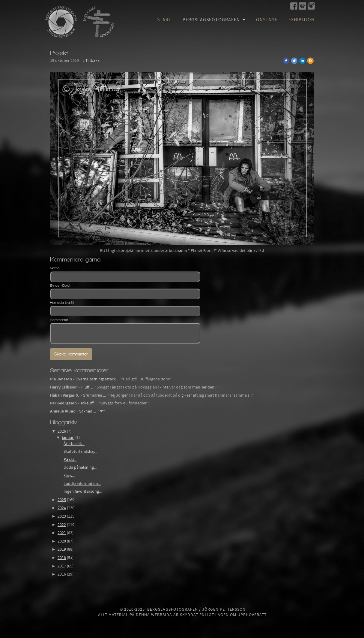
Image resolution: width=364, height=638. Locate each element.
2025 (62, 500)
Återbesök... (74, 444)
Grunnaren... (94, 395)
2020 (62, 541)
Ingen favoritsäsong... (83, 491)
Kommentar (59, 320)
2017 (62, 566)
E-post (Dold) (60, 286)
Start (164, 20)
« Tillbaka (91, 61)
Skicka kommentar (71, 354)
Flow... (69, 476)
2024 (62, 508)
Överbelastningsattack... (97, 379)
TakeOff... (88, 403)
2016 (62, 574)
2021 (62, 533)
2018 (62, 558)
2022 (62, 525)
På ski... (70, 460)
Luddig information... (82, 484)
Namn (55, 268)
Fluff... (87, 387)
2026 (62, 431)
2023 (62, 516)
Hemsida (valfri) (62, 303)
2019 (62, 549)
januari (68, 438)
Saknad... (87, 411)
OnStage (267, 20)
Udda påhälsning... (80, 467)
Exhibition (301, 20)
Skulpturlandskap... (81, 452)
